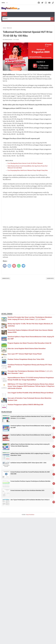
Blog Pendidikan (30, 515)
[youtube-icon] (50, 3)
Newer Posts (6, 278)
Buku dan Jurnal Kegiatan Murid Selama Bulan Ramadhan (27, 349)
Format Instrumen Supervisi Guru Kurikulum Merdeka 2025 (27, 490)
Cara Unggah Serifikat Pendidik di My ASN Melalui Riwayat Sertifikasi (30, 393)
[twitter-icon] (42, 3)
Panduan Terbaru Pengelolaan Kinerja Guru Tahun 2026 (26, 359)
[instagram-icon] (46, 3)
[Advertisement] (28, 212)
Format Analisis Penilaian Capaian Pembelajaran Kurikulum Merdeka (30, 481)
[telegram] (23, 266)
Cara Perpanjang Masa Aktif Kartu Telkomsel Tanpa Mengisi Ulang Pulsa (28, 170)
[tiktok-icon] (53, 3)
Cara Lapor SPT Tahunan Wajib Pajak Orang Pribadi (25, 354)
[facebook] (5, 266)
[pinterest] (14, 266)
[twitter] (9, 266)
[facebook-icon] (39, 3)
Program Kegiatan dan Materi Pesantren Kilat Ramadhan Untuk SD (29, 343)
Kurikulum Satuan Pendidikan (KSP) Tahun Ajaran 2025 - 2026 (28, 463)
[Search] (26, 19)
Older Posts (50, 278)
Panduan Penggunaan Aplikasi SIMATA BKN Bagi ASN (25, 405)
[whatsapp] (19, 266)
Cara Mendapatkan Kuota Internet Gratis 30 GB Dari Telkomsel (25, 163)
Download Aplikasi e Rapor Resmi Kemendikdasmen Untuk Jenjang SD (31, 435)
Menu (4, 14)
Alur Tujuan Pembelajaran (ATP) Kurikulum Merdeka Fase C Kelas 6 (30, 500)
